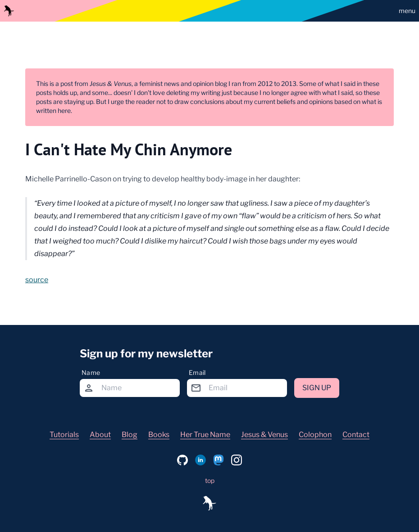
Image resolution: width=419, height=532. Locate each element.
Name (91, 372)
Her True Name (205, 435)
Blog (130, 435)
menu (407, 11)
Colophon (315, 435)
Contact (356, 435)
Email (197, 372)
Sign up (317, 388)
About (100, 435)
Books (159, 435)
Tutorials (64, 435)
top (210, 480)
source (37, 280)
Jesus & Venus (264, 435)
